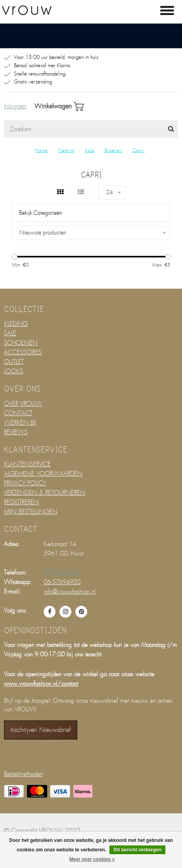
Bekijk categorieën (41, 213)
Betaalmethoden (23, 774)
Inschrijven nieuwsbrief (41, 730)
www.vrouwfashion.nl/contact (41, 684)
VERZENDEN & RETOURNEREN (45, 493)
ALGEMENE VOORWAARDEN (43, 474)
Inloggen (15, 106)
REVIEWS (16, 432)
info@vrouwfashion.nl (70, 592)
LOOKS (13, 371)
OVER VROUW (23, 404)
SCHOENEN (21, 343)
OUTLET (14, 362)
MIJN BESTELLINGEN (31, 512)
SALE (10, 333)
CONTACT (18, 413)
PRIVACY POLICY (25, 483)
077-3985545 (62, 573)
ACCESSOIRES (23, 352)
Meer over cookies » (92, 859)
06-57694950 (62, 582)
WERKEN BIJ (20, 423)
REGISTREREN (21, 502)
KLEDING (16, 324)
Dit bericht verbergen (137, 850)
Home (42, 150)
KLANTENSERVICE (27, 464)
